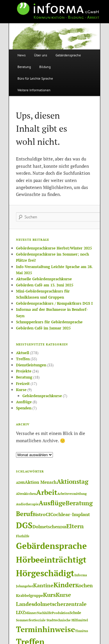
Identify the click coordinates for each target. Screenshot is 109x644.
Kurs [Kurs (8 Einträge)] (49, 595)
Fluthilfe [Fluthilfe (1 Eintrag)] (23, 536)
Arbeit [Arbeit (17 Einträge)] (47, 492)
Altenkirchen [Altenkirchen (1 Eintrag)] (26, 494)
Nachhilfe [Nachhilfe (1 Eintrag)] (44, 613)
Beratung (24, 67)
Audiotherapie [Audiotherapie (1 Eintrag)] (27, 504)
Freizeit (23, 383)
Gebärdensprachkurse (42, 396)
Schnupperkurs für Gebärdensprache (49, 322)
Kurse (21, 390)
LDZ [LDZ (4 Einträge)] (20, 612)
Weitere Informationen (34, 90)
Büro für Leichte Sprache (35, 78)
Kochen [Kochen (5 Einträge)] (84, 585)
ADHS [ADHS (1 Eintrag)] (20, 483)
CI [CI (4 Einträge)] (48, 514)
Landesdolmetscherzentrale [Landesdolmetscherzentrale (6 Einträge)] (51, 604)
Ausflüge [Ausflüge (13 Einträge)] (52, 503)
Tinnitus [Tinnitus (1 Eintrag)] (82, 631)
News (22, 55)
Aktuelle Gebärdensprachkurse (44, 279)
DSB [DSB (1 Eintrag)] (63, 527)
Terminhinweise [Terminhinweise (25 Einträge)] (45, 629)
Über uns (41, 55)
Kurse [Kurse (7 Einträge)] (63, 595)
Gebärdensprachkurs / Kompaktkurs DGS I (54, 303)
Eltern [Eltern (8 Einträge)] (75, 526)
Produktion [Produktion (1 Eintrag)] (61, 613)
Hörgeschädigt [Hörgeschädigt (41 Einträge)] (45, 573)
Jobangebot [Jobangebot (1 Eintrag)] (25, 586)
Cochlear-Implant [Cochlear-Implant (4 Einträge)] (70, 514)
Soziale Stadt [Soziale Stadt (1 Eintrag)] (44, 620)
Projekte (24, 371)
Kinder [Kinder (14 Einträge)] (64, 585)
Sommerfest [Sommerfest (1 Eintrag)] (25, 620)
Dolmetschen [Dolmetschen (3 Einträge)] (46, 527)
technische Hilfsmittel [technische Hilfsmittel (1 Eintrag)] (71, 620)
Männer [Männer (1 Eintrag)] (31, 613)
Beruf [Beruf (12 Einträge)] (24, 514)
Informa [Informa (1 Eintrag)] (81, 575)
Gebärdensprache (68, 55)
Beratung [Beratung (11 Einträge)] (79, 503)
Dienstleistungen (31, 365)
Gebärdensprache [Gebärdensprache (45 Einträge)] (51, 546)
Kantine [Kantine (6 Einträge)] (43, 585)
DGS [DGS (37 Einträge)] (24, 525)
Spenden (24, 408)
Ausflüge (24, 402)
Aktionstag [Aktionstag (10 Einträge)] (73, 481)
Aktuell (23, 353)
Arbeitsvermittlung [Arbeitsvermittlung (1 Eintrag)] (72, 494)
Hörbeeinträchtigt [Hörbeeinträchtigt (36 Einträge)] (51, 560)
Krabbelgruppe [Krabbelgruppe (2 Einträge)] (30, 595)
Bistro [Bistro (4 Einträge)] (39, 514)
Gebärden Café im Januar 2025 (43, 328)
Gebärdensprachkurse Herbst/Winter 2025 (54, 248)
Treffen (23, 359)
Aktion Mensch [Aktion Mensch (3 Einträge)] (41, 482)
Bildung (45, 67)
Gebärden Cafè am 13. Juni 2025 (45, 285)
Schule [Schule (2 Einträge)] (75, 613)
